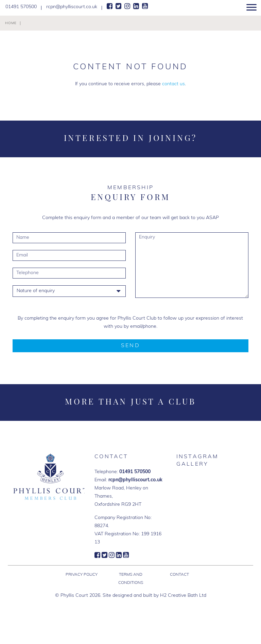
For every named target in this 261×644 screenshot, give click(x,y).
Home (11, 23)
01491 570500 (135, 472)
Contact (179, 575)
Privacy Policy (82, 575)
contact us (173, 84)
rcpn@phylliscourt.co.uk (135, 480)
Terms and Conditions (131, 579)
